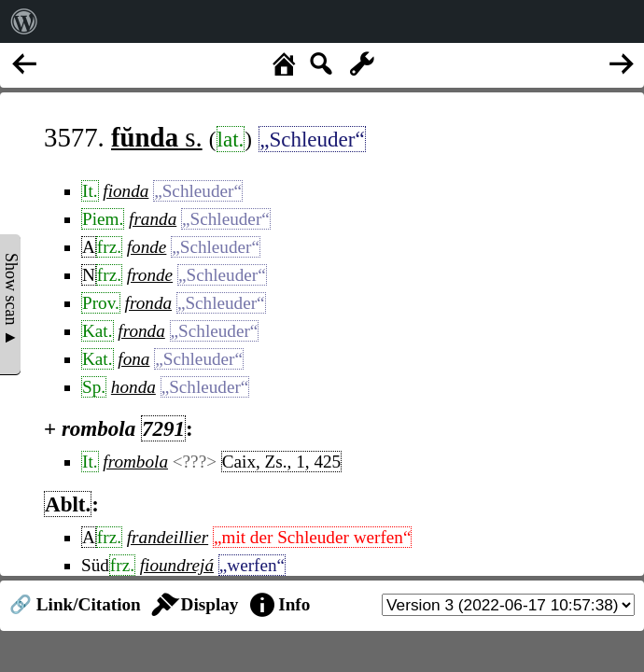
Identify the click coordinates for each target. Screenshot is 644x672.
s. (157, 137)
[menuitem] (24, 21)
